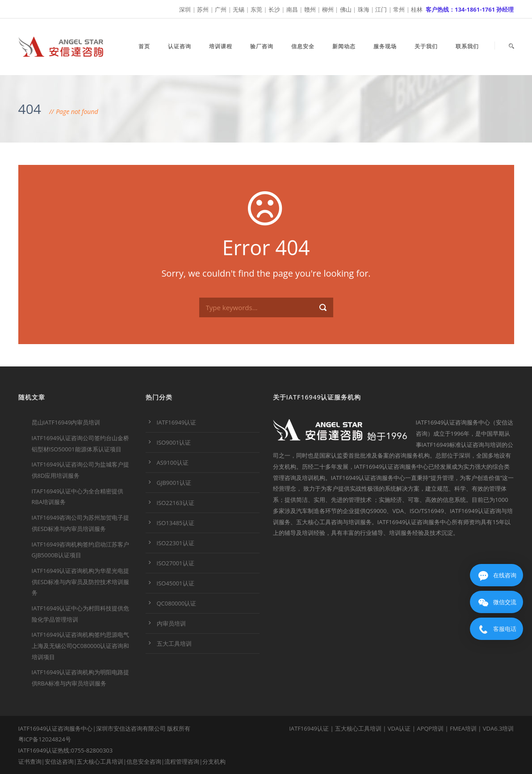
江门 (381, 9)
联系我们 (467, 46)
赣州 (310, 9)
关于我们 (426, 46)
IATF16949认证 (177, 422)
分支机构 (214, 761)
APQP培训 (430, 728)
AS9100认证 (173, 463)
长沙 (274, 9)
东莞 (256, 9)
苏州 (203, 9)
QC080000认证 (177, 603)
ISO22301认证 (176, 543)
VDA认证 (399, 728)
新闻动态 (344, 46)
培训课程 (221, 46)
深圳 (185, 9)
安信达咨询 (59, 761)
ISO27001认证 (176, 563)
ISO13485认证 (176, 523)
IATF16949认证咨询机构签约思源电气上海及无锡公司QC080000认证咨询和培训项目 (81, 646)
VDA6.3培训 (498, 728)
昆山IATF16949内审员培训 (66, 422)
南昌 (292, 9)
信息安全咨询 (144, 761)
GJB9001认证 (174, 483)
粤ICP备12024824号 (45, 739)
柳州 (328, 9)
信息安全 (303, 46)
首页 (144, 46)
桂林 (417, 9)
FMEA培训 (463, 728)
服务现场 (385, 46)
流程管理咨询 (182, 761)
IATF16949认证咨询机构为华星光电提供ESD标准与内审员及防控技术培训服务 (81, 582)
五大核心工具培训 (100, 761)
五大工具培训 (174, 644)
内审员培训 (171, 623)
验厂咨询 (262, 46)
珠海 (364, 9)
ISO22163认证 (176, 503)
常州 (399, 9)
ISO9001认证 (174, 442)
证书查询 (30, 761)
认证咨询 (180, 46)
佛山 (346, 9)
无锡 (239, 9)
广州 (221, 9)
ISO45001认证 (176, 583)
